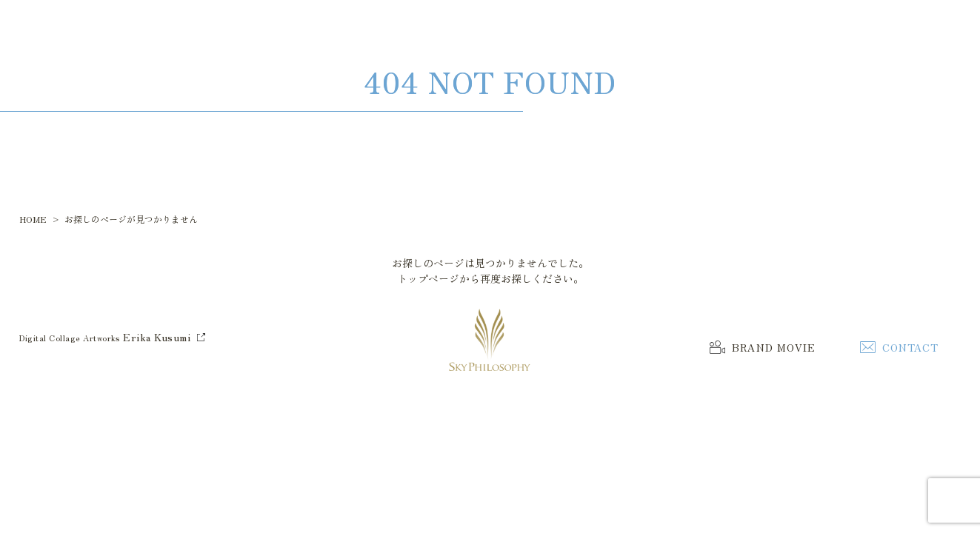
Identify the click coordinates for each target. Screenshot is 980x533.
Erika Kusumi (157, 337)
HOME (33, 219)
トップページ (428, 278)
